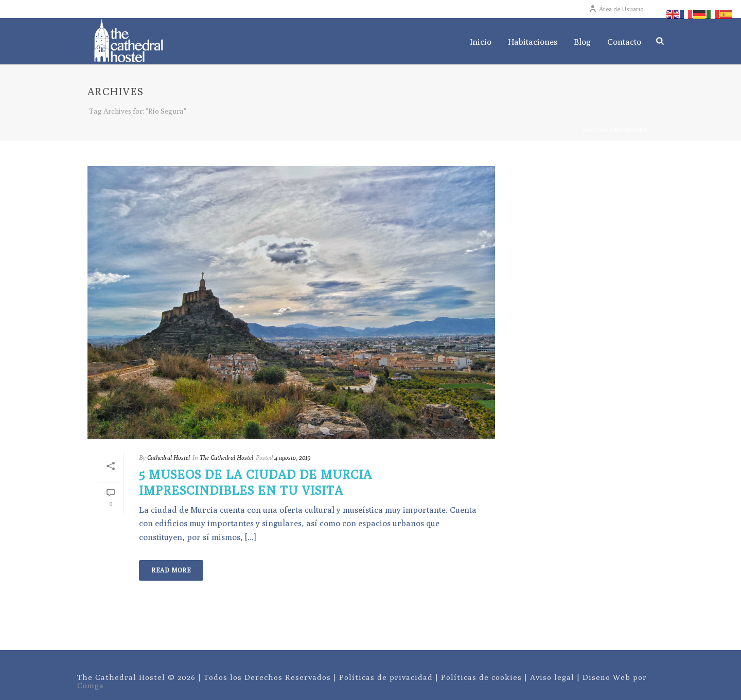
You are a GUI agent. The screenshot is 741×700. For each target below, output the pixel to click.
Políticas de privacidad (386, 677)
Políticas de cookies (481, 677)
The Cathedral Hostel (226, 457)
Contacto (624, 42)
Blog (582, 42)
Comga (91, 685)
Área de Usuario (616, 9)
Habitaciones (533, 42)
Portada (595, 130)
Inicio (481, 42)
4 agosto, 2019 (292, 457)
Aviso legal (552, 677)
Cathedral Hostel (169, 457)
